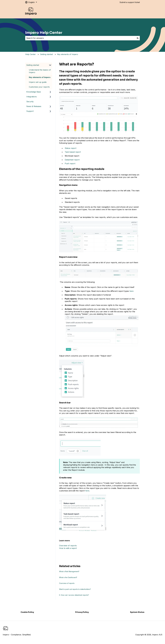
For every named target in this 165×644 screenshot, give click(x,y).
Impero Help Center (44, 33)
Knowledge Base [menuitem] (34, 92)
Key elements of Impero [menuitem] (40, 77)
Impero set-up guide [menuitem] (38, 82)
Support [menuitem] (30, 111)
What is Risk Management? (69, 571)
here (131, 291)
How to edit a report (68, 548)
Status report (71, 148)
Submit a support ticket (130, 2)
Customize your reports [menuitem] (39, 87)
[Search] (138, 38)
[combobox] (80, 38)
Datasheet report (72, 160)
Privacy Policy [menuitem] (82, 612)
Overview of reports (68, 546)
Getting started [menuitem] (33, 65)
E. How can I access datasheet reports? (74, 595)
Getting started (46, 54)
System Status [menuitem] (137, 612)
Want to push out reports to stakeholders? (75, 589)
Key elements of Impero (68, 54)
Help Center (30, 54)
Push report (70, 163)
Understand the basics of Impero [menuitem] (40, 71)
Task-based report (73, 152)
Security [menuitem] (30, 102)
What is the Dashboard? (68, 577)
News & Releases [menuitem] (34, 106)
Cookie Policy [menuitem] (27, 612)
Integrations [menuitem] (32, 97)
